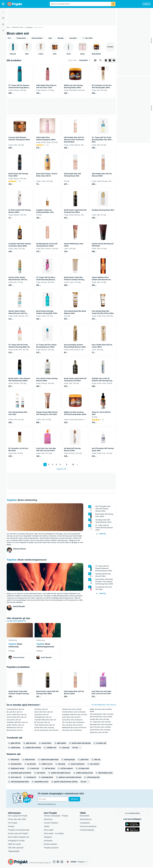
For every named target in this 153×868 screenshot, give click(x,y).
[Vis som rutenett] (106, 60)
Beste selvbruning (27, 500)
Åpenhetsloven (86, 820)
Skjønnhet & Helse (18, 27)
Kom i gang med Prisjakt (18, 817)
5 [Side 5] (60, 464)
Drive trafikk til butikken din (19, 838)
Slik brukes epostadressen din (47, 804)
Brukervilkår (85, 817)
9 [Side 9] (66, 464)
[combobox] (80, 4)
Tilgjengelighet (14, 852)
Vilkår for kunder (14, 845)
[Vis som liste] (110, 60)
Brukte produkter (50, 845)
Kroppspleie (29, 27)
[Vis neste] (77, 465)
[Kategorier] (3, 4)
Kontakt (11, 827)
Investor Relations (51, 824)
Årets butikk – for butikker (54, 834)
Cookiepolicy (85, 824)
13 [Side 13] (73, 464)
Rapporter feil (61, 469)
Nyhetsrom (48, 820)
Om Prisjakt (13, 824)
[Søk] (113, 4)
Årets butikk (49, 831)
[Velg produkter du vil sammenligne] (95, 60)
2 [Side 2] (49, 464)
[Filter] (3, 31)
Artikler (47, 827)
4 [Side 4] (56, 464)
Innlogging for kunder (16, 841)
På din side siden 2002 (17, 820)
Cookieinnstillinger (87, 831)
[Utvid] (3, 12)
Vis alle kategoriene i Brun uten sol (104, 705)
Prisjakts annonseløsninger (19, 831)
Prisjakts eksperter (51, 848)
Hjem (8, 27)
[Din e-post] (53, 799)
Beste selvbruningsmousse (32, 560)
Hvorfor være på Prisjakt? (18, 834)
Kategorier (48, 838)
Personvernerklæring (88, 827)
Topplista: (12, 500)
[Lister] (3, 18)
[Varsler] (3, 24)
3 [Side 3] (52, 464)
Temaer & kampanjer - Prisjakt (56, 817)
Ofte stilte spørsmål (16, 848)
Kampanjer (48, 841)
